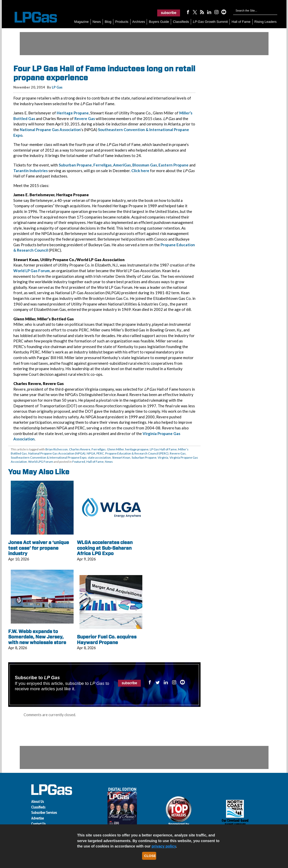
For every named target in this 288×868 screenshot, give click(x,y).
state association (99, 457)
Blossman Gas (145, 165)
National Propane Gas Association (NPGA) (57, 453)
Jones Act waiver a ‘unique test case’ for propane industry (39, 548)
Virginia (163, 457)
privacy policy (164, 846)
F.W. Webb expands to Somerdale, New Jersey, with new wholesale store (37, 637)
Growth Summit (210, 22)
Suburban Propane (75, 165)
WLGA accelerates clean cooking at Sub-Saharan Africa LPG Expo (105, 548)
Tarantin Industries (31, 171)
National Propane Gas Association (50, 130)
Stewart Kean (121, 457)
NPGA (91, 453)
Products (122, 22)
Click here (140, 171)
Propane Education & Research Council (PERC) (137, 453)
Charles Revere (80, 449)
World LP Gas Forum (32, 271)
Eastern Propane (173, 165)
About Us (38, 801)
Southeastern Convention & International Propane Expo (49, 457)
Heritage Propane (73, 113)
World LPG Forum (41, 462)
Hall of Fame (241, 22)
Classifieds (181, 22)
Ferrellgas (102, 165)
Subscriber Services (44, 812)
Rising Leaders (266, 22)
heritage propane (137, 449)
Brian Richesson (57, 449)
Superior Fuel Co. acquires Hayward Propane (107, 640)
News (97, 22)
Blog (108, 22)
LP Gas (57, 87)
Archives (139, 22)
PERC (100, 453)
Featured (79, 462)
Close (150, 856)
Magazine (81, 22)
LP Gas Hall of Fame (163, 449)
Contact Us (38, 824)
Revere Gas (85, 119)
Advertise (38, 818)
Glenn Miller (115, 449)
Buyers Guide (159, 22)
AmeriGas (122, 165)
